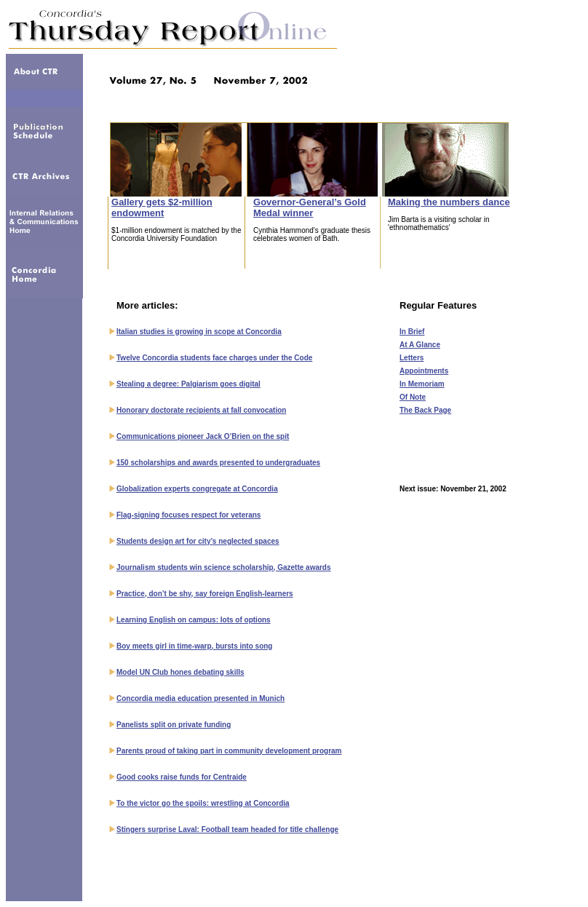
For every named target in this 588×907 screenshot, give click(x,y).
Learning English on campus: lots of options (194, 620)
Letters (412, 358)
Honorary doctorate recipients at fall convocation (201, 410)
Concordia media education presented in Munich (200, 698)
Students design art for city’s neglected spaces (198, 541)
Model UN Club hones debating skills (180, 672)
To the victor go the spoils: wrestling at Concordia (203, 803)
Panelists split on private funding (174, 725)
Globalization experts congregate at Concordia (197, 489)
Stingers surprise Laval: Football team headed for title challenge (227, 829)
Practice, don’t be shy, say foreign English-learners (205, 594)
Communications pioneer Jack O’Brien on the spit (203, 436)
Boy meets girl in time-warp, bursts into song (194, 646)
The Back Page (425, 410)
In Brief (412, 332)
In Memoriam (422, 384)
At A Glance (420, 345)
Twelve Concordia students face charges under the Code (214, 358)
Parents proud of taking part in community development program (229, 751)
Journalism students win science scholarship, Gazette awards (224, 567)
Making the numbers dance (449, 202)
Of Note (413, 397)
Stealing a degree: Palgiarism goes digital (188, 384)
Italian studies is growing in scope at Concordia (199, 332)
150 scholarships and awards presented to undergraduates (218, 463)
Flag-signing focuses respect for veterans (188, 515)
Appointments (424, 371)
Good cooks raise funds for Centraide (182, 777)
